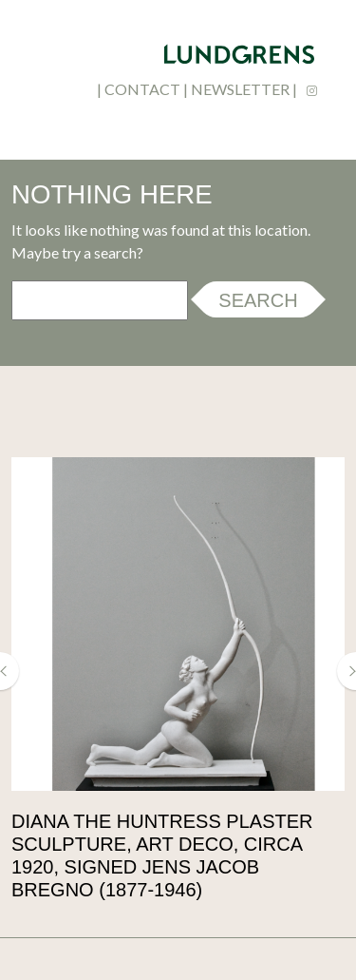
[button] (9, 671)
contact (142, 89)
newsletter (240, 89)
